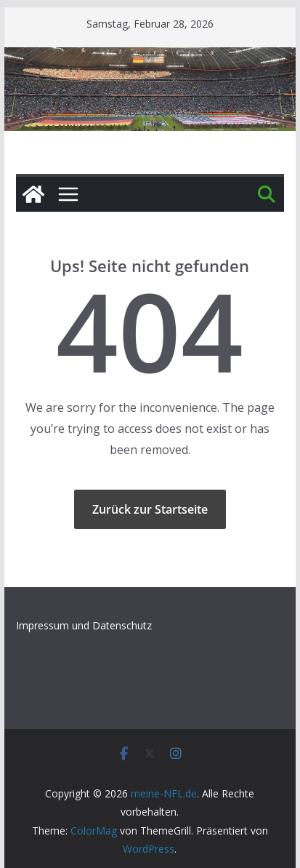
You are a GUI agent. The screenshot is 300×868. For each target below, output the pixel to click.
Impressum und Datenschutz (84, 625)
